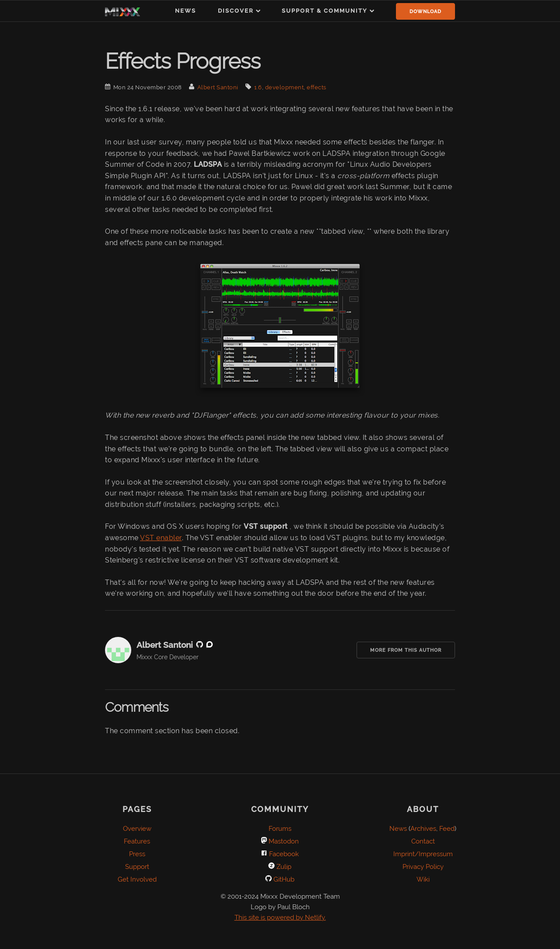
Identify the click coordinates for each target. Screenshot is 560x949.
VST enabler (161, 538)
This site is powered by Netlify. (280, 917)
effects (317, 87)
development (285, 87)
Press (137, 854)
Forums (280, 829)
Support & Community (325, 11)
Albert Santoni (218, 87)
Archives (423, 829)
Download (425, 12)
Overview (137, 829)
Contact (423, 841)
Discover (236, 11)
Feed (447, 829)
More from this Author (406, 650)
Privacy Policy (423, 867)
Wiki (423, 879)
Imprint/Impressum (423, 854)
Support (137, 867)
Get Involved (137, 879)
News (185, 11)
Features (137, 841)
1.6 (258, 87)
